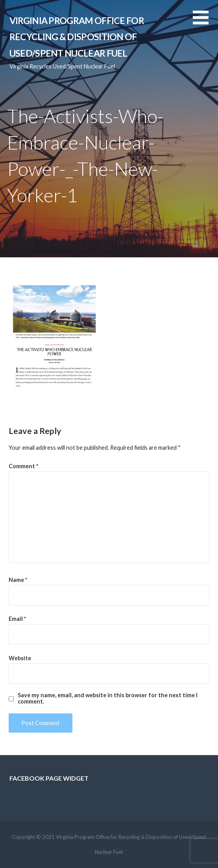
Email (17, 619)
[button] (205, 22)
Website (20, 658)
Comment (23, 466)
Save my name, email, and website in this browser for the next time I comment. (108, 698)
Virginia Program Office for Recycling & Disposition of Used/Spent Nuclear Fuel (77, 37)
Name (18, 580)
